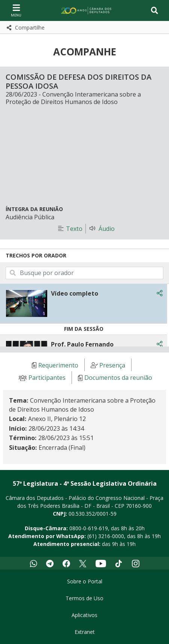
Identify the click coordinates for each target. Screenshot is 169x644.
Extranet (85, 632)
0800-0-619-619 (89, 528)
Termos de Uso (84, 598)
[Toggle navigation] (155, 10)
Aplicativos (84, 615)
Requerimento (58, 365)
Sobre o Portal (85, 581)
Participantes (47, 378)
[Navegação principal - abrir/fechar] (16, 10)
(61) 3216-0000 (106, 536)
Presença (112, 365)
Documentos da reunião (118, 378)
